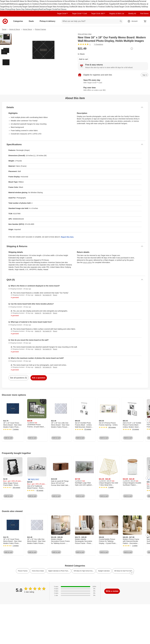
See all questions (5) (19, 378)
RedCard (43, 9)
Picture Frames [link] (23, 571)
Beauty (136, 1)
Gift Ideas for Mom (24, 1)
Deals (36, 7)
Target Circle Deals (127, 7)
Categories (19, 21)
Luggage (21, 4)
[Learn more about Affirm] (113, 89)
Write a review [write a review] (112, 591)
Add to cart (83, 59)
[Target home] (5, 21)
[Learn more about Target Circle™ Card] (113, 81)
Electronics (48, 4)
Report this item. (67, 237)
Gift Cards (128, 4)
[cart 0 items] (145, 21)
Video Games (59, 4)
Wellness (13, 4)
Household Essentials (120, 1)
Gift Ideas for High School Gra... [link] (84, 571)
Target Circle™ (62, 13)
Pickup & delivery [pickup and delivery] (48, 21)
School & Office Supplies (94, 4)
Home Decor (27, 29)
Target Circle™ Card (80, 13)
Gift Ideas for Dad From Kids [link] (123, 571)
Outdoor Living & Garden (94, 1)
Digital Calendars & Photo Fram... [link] (59, 571)
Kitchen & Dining (76, 1)
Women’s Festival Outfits (100, 7)
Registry (35, 9)
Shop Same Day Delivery (21, 9)
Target (4, 29)
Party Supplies (110, 4)
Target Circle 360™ (98, 13)
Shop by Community (14, 7)
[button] (33, 479)
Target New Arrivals (8, 1)
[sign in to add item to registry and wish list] (144, 75)
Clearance (43, 7)
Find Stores (62, 9)
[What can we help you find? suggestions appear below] (92, 21)
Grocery (107, 1)
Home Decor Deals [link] (38, 571)
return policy (87, 262)
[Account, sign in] (133, 21)
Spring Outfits (69, 7)
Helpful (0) (38, 295)
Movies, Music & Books (74, 4)
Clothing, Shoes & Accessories (44, 1)
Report (55, 295)
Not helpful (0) (47, 295)
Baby (131, 1)
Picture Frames (40, 29)
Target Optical (28, 7)
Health (7, 4)
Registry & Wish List (117, 13)
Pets (135, 4)
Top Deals (115, 7)
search (121, 21)
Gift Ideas (120, 4)
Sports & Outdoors (32, 4)
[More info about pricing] (132, 49)
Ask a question (39, 378)
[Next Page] (148, 420)
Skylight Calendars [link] (104, 571)
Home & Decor (63, 1)
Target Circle (52, 9)
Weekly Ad (139, 7)
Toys (42, 4)
